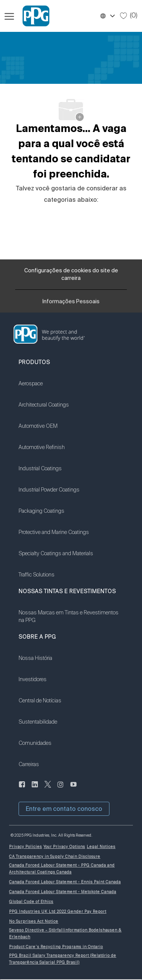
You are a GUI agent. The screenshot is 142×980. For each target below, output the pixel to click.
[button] (107, 16)
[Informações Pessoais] (71, 304)
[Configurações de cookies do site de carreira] (71, 274)
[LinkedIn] (22, 789)
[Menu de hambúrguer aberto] (9, 16)
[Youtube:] (73, 789)
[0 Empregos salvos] (129, 16)
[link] (56, 388)
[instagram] (61, 789)
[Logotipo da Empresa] (33, 16)
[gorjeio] (48, 789)
